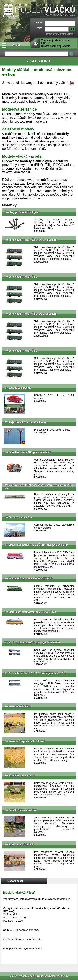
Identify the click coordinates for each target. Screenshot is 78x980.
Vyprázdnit (63, 46)
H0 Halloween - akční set (19, 845)
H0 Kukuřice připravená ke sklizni (24, 741)
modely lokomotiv (19, 98)
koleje (50, 98)
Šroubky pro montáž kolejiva (22, 212)
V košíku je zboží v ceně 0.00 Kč (55, 43)
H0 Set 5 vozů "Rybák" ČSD (21, 277)
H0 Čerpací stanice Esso (19, 517)
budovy (34, 102)
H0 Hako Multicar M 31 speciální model (28, 452)
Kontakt (17, 45)
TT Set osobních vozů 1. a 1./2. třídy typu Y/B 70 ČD (35, 673)
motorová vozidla (15, 102)
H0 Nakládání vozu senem (20, 776)
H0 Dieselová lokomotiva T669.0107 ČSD (29, 579)
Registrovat (52, 34)
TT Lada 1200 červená (18, 388)
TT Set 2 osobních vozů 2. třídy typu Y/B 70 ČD (32, 643)
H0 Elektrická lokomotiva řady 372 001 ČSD (30, 612)
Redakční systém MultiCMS (53, 976)
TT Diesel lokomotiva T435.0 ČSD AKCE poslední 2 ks (36, 545)
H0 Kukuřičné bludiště (18, 707)
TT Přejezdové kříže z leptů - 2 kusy (25, 422)
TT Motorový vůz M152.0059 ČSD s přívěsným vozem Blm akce (39, 487)
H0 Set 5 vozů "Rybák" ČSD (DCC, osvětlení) (31, 240)
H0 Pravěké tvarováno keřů (21, 810)
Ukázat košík (49, 46)
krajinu (46, 102)
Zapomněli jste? (66, 34)
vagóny (39, 98)
